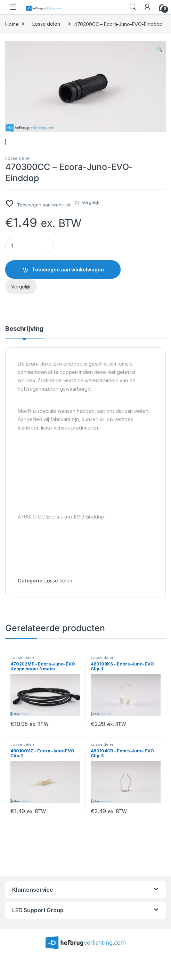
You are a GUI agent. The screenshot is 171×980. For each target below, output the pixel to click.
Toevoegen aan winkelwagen (68, 289)
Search (133, 7)
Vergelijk (91, 222)
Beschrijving (24, 349)
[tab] (24, 352)
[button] (159, 49)
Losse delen (46, 24)
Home (12, 24)
